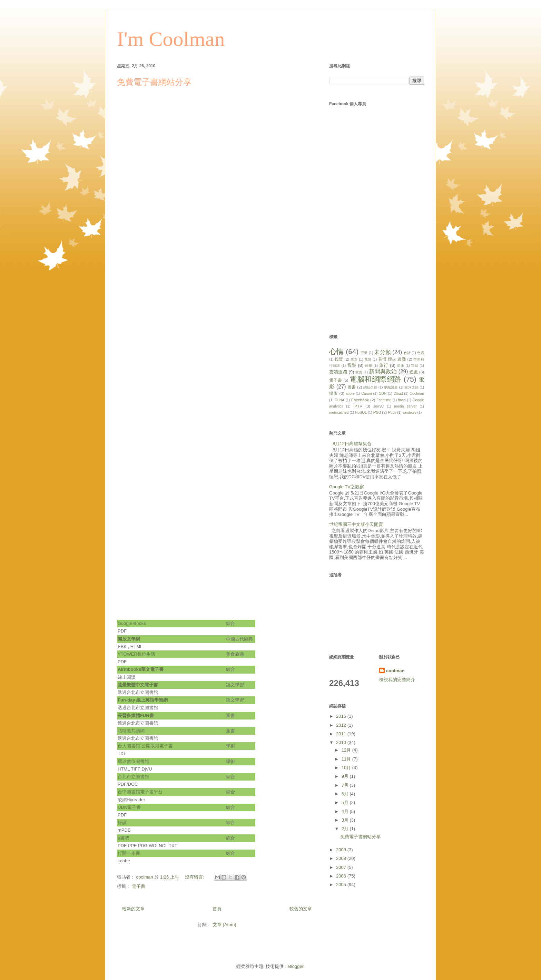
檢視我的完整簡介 (397, 680)
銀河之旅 (411, 387)
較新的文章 (133, 909)
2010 (342, 742)
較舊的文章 (301, 909)
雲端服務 (338, 372)
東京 (354, 359)
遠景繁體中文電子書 (138, 685)
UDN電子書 (129, 807)
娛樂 (369, 366)
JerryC (379, 406)
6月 (346, 794)
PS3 (377, 412)
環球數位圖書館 (133, 761)
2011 (342, 734)
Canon (367, 394)
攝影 (334, 393)
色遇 (421, 353)
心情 (336, 351)
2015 (342, 716)
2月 (346, 829)
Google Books (132, 623)
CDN (383, 394)
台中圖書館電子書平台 (140, 792)
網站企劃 (370, 387)
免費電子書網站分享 (154, 82)
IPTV (358, 406)
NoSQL (361, 413)
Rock (392, 413)
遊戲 (414, 372)
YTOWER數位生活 (137, 654)
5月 (346, 802)
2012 (342, 725)
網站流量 (391, 387)
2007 (342, 867)
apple (350, 394)
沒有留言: (195, 877)
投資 (339, 359)
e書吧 (123, 838)
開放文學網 (130, 639)
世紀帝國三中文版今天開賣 (356, 524)
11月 (347, 759)
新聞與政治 (383, 371)
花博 (368, 359)
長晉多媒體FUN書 (136, 716)
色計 (407, 353)
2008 (342, 858)
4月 (346, 811)
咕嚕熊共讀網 (131, 731)
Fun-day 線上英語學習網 (143, 700)
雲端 (415, 366)
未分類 (382, 352)
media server (405, 406)
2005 (342, 885)
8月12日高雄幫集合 (352, 444)
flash (402, 400)
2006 (342, 876)
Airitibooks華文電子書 (141, 669)
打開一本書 (129, 853)
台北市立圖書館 (133, 777)
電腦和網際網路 (375, 379)
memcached (339, 413)
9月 (346, 776)
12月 (347, 750)
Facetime (384, 400)
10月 (347, 768)
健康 (400, 366)
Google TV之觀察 (347, 487)
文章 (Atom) (224, 925)
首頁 (217, 909)
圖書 (352, 387)
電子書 (139, 886)
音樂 (352, 365)
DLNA (340, 400)
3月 (346, 820)
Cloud (398, 394)
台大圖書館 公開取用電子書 (145, 746)
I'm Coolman (171, 39)
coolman (395, 671)
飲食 (359, 372)
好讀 (122, 822)
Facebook (360, 400)
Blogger (296, 966)
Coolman (417, 394)
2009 (342, 850)
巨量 (364, 353)
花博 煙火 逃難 (392, 359)
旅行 (384, 365)
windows (410, 413)
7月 (346, 785)
